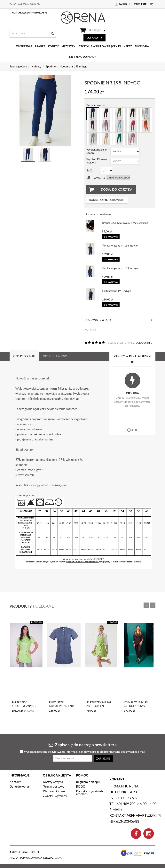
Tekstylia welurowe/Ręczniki (100, 46)
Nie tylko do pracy (83, 57)
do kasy (94, 38)
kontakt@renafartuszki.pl (30, 13)
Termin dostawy (54, 786)
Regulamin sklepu (88, 782)
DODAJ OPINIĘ (144, 343)
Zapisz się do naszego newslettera (83, 745)
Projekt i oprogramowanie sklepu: (36, 858)
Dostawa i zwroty (119, 320)
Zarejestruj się (144, 4)
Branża (40, 46)
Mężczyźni (69, 46)
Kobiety (53, 46)
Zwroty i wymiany (55, 796)
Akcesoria (142, 46)
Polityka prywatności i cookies (90, 793)
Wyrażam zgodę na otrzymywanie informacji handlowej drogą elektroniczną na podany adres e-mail (85, 752)
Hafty (128, 46)
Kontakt (15, 782)
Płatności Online (54, 791)
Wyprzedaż (24, 46)
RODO (81, 786)
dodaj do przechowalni (107, 200)
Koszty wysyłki (53, 782)
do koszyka (111, 237)
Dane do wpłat (19, 786)
